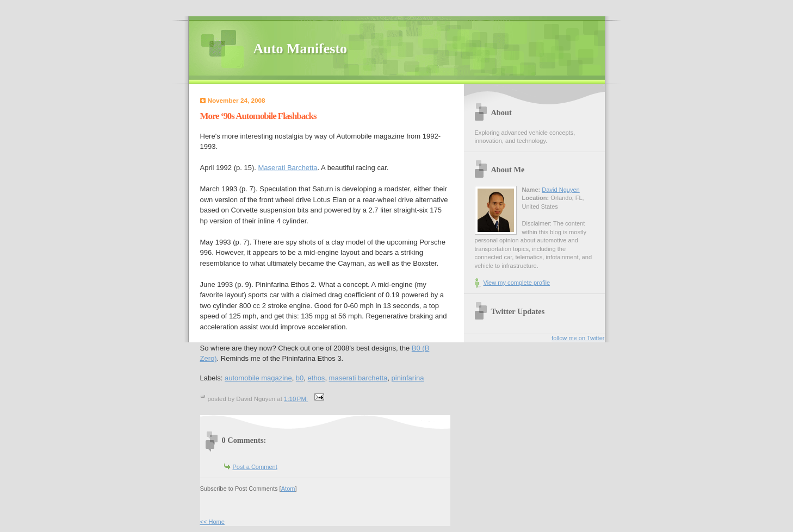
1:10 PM (296, 399)
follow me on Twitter (578, 338)
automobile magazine (258, 378)
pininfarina (408, 378)
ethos (317, 378)
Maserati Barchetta (287, 168)
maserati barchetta (358, 378)
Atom (288, 489)
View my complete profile (517, 283)
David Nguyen (560, 190)
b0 (300, 378)
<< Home (212, 522)
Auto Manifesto (301, 49)
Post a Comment (255, 467)
